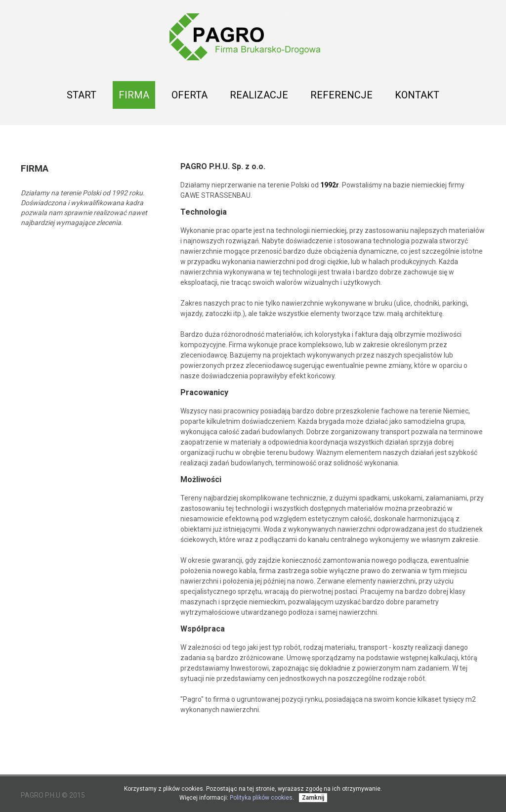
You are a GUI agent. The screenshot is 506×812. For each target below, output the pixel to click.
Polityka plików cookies (261, 798)
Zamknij (313, 798)
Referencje (341, 95)
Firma (134, 95)
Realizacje (259, 98)
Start (82, 95)
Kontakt (417, 95)
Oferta (190, 98)
